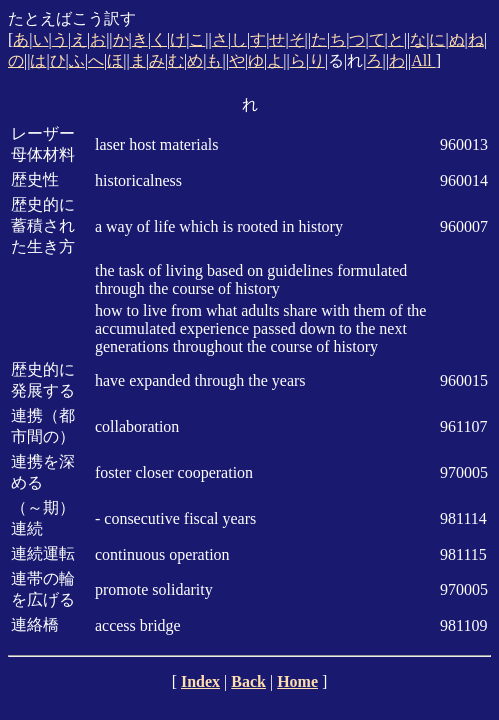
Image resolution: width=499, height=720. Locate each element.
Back (248, 681)
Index (200, 681)
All (423, 60)
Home (297, 681)
